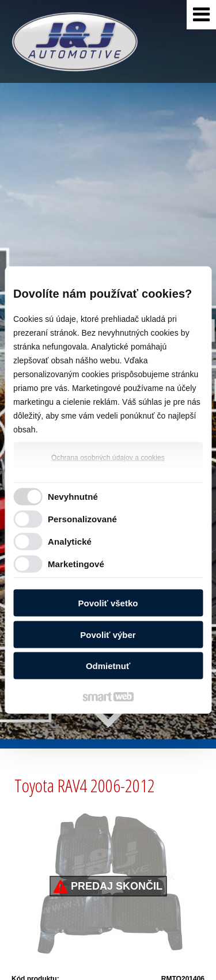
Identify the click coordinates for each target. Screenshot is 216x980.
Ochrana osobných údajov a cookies (108, 458)
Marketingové (76, 563)
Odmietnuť (108, 666)
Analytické (70, 541)
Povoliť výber (108, 634)
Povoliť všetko (108, 603)
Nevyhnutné (73, 496)
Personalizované (82, 519)
